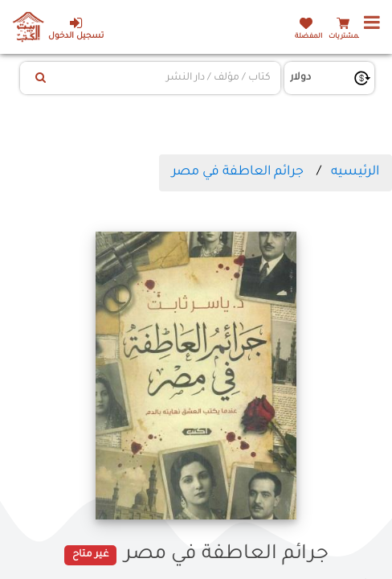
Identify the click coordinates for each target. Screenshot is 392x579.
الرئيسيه (355, 172)
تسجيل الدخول (76, 29)
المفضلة (308, 37)
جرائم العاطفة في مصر (238, 172)
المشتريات (345, 37)
